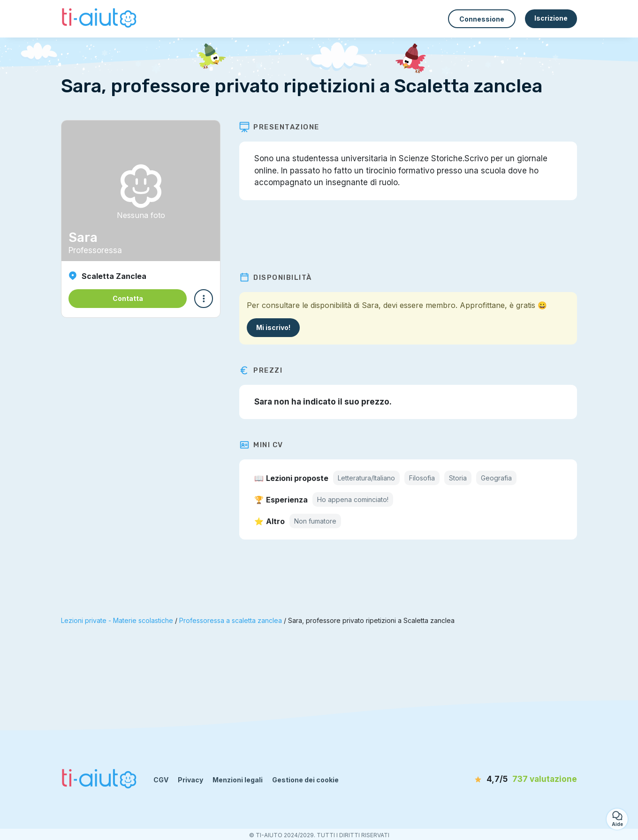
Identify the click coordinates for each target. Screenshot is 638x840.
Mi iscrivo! (273, 327)
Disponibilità (276, 277)
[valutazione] (523, 780)
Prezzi (261, 370)
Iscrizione (551, 18)
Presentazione (279, 127)
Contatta (128, 298)
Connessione (482, 19)
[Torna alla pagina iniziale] (100, 19)
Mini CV (261, 445)
